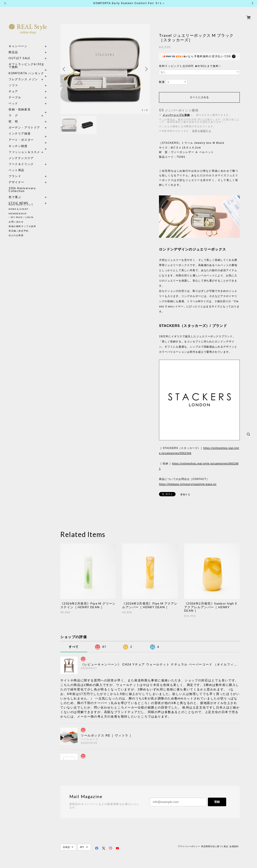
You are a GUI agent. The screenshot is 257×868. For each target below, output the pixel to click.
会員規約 (234, 846)
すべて (74, 647)
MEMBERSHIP (18, 214)
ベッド (13, 98)
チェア (15, 86)
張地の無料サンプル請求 (22, 226)
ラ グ (13, 111)
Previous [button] (65, 69)
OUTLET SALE (19, 53)
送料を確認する (202, 131)
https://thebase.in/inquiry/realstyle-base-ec (188, 484)
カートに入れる (199, 97)
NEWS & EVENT (18, 209)
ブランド (15, 171)
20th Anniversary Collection (22, 185)
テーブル (15, 92)
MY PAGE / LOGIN (22, 217)
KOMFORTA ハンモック (26, 68)
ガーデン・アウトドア (24, 123)
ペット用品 (16, 165)
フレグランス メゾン (23, 74)
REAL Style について (21, 204)
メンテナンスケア (21, 153)
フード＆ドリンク (21, 159)
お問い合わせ (16, 222)
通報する (185, 494)
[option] (105, 69)
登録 (217, 802)
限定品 (13, 47)
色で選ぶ (15, 192)
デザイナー (16, 177)
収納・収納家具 (28, 104)
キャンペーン (18, 41)
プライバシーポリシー (189, 846)
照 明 (13, 117)
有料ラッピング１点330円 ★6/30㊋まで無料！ (190, 66)
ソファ (21, 80)
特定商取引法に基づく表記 (215, 846)
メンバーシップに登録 (176, 115)
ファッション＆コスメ (24, 147)
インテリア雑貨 (28, 129)
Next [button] (146, 69)
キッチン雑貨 (28, 141)
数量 (162, 82)
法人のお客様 (16, 235)
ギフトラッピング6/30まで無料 (27, 61)
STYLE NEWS (19, 198)
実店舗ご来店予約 (19, 231)
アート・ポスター (28, 135)
